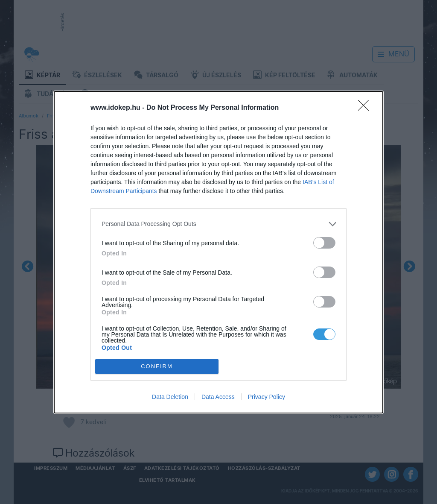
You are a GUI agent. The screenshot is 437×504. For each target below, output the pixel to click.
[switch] (324, 243)
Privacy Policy (267, 397)
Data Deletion (170, 397)
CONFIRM (157, 366)
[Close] (366, 108)
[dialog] (218, 252)
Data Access (218, 397)
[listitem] (218, 224)
